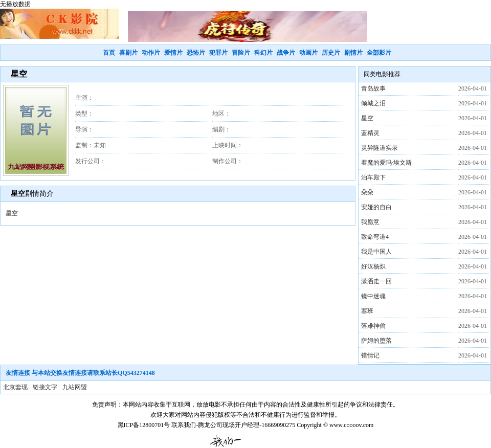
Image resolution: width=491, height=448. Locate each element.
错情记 (370, 355)
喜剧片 (128, 53)
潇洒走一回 (376, 281)
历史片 (331, 53)
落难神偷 (373, 326)
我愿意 (370, 222)
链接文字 (45, 387)
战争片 (286, 53)
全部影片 (379, 53)
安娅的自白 (376, 207)
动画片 (308, 53)
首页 (109, 53)
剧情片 (353, 53)
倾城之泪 (373, 103)
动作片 (151, 53)
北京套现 (15, 387)
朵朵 (367, 192)
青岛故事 (373, 88)
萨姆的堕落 (376, 341)
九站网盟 (75, 387)
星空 (367, 118)
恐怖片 (196, 53)
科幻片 (263, 53)
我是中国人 (376, 252)
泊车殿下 (373, 177)
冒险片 (241, 53)
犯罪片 (218, 53)
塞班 (367, 311)
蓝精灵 (370, 133)
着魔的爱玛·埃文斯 (386, 163)
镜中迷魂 (373, 296)
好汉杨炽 (373, 266)
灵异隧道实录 (380, 148)
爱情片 (173, 53)
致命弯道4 (375, 237)
